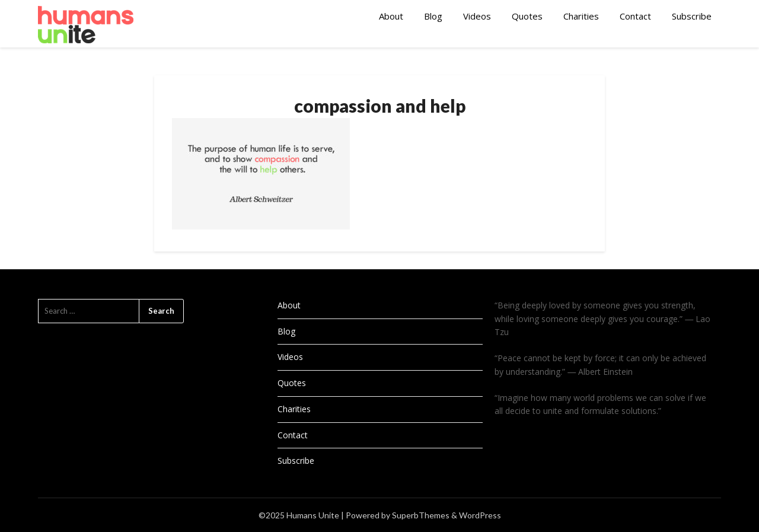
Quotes (527, 16)
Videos (477, 16)
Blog (433, 16)
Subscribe (692, 16)
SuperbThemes (421, 515)
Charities (581, 16)
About (391, 16)
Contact (635, 16)
